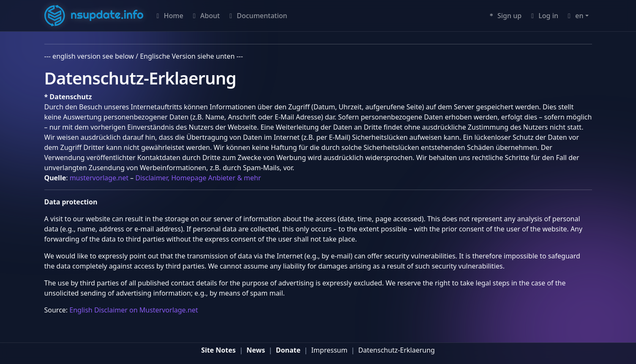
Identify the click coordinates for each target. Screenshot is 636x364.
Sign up (504, 16)
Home (168, 16)
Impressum (329, 350)
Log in (543, 16)
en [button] (574, 16)
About (205, 16)
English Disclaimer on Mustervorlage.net (134, 310)
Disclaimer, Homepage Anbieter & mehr (198, 178)
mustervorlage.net (99, 178)
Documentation (257, 16)
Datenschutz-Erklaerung (397, 350)
